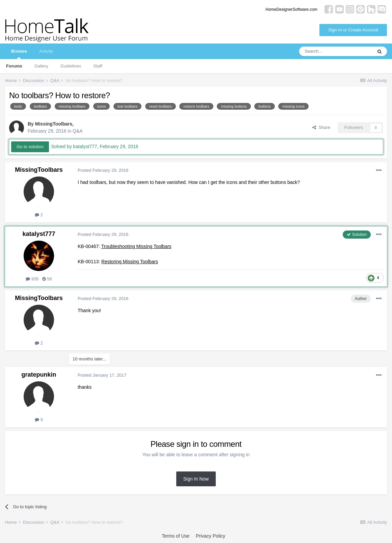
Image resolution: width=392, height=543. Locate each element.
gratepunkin (39, 375)
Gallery (41, 66)
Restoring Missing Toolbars (130, 262)
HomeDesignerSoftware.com (292, 9)
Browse (19, 54)
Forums (14, 66)
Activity (46, 51)
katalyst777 (39, 234)
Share (321, 127)
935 (32, 279)
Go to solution (30, 147)
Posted (103, 170)
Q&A (78, 131)
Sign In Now (196, 479)
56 (47, 279)
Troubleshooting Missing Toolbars (136, 246)
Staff (98, 66)
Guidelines (71, 66)
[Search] (336, 51)
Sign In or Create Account (353, 30)
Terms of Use (176, 536)
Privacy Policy (211, 536)
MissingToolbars (54, 124)
